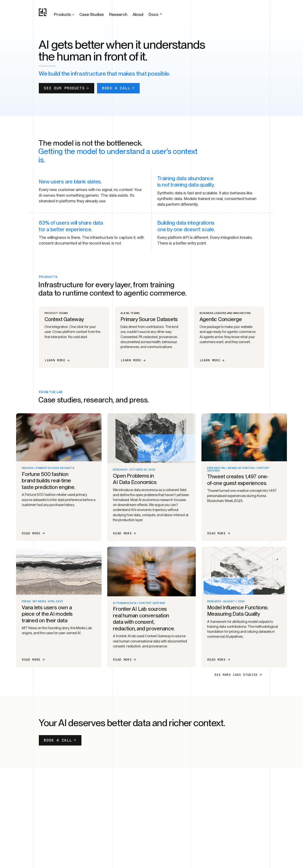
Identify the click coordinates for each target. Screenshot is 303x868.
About (138, 14)
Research (118, 14)
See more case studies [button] (238, 675)
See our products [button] (67, 88)
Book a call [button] (118, 88)
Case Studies (92, 14)
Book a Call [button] (60, 740)
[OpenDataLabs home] (43, 12)
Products (65, 14)
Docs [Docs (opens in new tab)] (156, 14)
